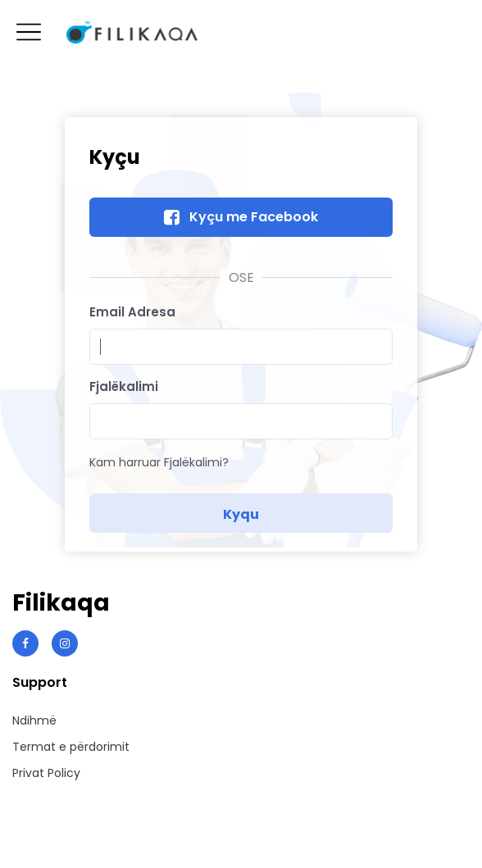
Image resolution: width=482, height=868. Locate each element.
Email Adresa (132, 312)
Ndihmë (34, 720)
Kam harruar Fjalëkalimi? (159, 462)
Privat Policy (46, 773)
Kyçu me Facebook (254, 217)
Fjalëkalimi (124, 386)
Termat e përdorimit (71, 747)
